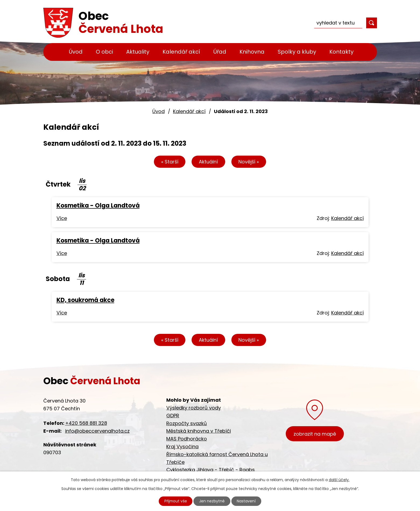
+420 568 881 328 (86, 423)
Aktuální (208, 162)
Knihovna (252, 52)
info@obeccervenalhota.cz (97, 431)
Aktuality (138, 52)
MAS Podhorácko (187, 439)
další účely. (339, 479)
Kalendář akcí (181, 52)
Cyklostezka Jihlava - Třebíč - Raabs (211, 470)
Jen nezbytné (212, 501)
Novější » (249, 162)
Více (62, 218)
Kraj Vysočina (182, 447)
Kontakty (341, 52)
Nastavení (247, 501)
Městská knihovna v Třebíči (199, 431)
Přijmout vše (175, 501)
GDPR (173, 416)
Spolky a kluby (297, 52)
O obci (104, 52)
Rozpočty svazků (187, 423)
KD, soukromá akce (85, 300)
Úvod (76, 52)
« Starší (170, 162)
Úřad (220, 52)
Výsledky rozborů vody (194, 408)
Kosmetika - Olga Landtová (98, 206)
